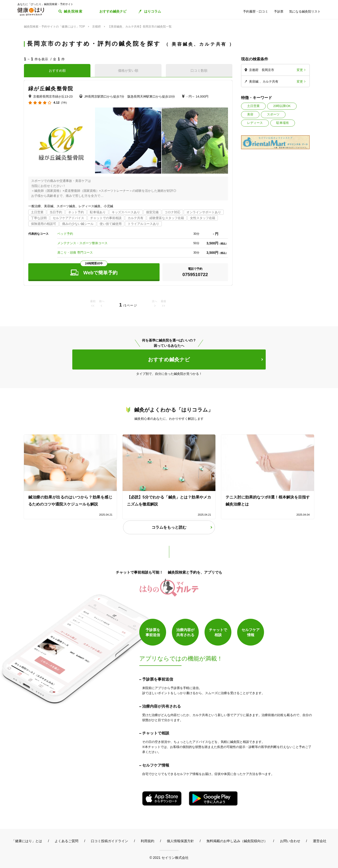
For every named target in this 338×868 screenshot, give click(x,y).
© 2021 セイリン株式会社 (169, 857)
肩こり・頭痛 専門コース (75, 253)
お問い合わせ (290, 841)
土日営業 (253, 106)
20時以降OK (282, 106)
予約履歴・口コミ (256, 11)
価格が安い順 (128, 71)
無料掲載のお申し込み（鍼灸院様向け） (237, 841)
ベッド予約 (65, 234)
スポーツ (273, 114)
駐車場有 (283, 123)
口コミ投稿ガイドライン (110, 841)
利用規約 (147, 841)
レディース (255, 123)
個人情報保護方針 (180, 841)
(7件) (64, 103)
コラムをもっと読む (169, 527)
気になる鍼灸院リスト (305, 11)
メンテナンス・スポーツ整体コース (82, 243)
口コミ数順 (199, 71)
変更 (300, 70)
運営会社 (320, 841)
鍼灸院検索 (73, 11)
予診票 (279, 11)
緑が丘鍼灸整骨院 (51, 89)
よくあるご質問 (66, 841)
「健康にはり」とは (27, 841)
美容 (250, 114)
